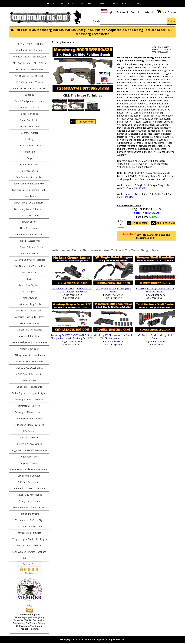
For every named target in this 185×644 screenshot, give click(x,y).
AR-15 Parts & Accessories (29, 69)
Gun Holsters (29, 196)
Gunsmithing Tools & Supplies (29, 203)
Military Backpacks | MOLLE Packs (29, 342)
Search (171, 21)
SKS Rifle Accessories (29, 482)
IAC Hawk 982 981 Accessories (29, 260)
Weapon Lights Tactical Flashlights (29, 539)
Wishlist (149, 12)
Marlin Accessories (29, 323)
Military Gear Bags (29, 349)
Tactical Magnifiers (29, 514)
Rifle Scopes (29, 431)
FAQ (139, 3)
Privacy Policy (121, 3)
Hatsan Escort (29, 222)
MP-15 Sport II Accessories (29, 374)
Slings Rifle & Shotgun (29, 476)
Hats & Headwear (29, 228)
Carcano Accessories (29, 126)
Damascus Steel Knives (29, 145)
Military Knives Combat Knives (29, 355)
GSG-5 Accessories (29, 215)
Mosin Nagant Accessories (29, 361)
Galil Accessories (29, 171)
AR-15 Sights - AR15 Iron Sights (29, 88)
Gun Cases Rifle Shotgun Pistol (29, 184)
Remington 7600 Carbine (29, 419)
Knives (29, 279)
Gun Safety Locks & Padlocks (29, 209)
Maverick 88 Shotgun (29, 336)
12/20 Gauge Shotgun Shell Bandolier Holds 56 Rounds (155, 290)
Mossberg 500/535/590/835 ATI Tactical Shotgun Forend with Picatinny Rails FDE (72, 337)
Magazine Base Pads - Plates (29, 317)
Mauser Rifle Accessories (29, 330)
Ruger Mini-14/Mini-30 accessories (29, 450)
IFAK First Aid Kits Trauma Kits (29, 266)
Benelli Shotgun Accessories (29, 101)
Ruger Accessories (29, 457)
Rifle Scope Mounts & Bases (29, 425)
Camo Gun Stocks (29, 120)
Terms (102, 3)
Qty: (121, 221)
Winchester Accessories (29, 546)
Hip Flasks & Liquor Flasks (29, 247)
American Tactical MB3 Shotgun (29, 57)
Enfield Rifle (29, 152)
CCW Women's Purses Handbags (29, 552)
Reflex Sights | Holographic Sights (29, 393)
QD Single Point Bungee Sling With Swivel (113, 290)
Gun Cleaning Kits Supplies (29, 177)
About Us (85, 3)
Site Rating (29, 573)
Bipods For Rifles (29, 114)
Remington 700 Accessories (29, 412)
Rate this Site (29, 558)
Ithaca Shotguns (29, 272)
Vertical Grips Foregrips (29, 533)
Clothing (29, 139)
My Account (122, 12)
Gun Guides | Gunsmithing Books (29, 190)
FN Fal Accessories (29, 165)
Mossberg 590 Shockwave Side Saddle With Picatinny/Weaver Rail (113, 337)
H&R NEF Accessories (29, 241)
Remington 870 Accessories (29, 399)
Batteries (29, 95)
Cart (165, 12)
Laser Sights (29, 292)
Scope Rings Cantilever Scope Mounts (29, 469)
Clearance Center (29, 133)
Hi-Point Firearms (29, 253)
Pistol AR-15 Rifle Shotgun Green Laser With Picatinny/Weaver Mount (72, 290)
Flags (29, 158)
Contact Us (137, 12)
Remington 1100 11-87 (29, 406)
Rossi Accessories (29, 438)
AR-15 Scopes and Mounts (29, 82)
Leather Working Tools (29, 304)
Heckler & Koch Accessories (29, 234)
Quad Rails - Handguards (29, 387)
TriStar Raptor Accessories (29, 526)
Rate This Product (129, 205)
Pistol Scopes (29, 380)
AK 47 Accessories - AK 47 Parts (29, 63)
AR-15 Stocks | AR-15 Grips (29, 76)
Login (110, 12)
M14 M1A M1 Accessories (29, 311)
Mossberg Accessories (29, 368)
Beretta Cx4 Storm (29, 107)
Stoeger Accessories (29, 501)
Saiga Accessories (29, 463)
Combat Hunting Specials (29, 50)
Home (50, 3)
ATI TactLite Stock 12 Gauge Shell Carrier (155, 337)
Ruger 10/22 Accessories (29, 444)
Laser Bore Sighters (29, 285)
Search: (96, 21)
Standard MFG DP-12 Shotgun (29, 488)
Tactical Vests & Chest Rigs (29, 520)
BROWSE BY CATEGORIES (29, 44)
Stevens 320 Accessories (29, 495)
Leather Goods (29, 298)
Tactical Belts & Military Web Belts (29, 507)
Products (67, 3)
